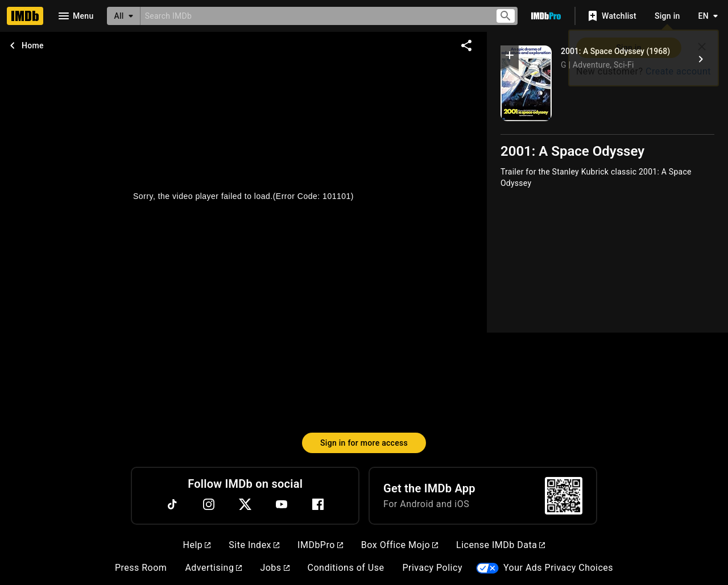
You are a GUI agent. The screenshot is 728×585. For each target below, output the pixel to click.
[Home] (25, 16)
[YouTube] (282, 504)
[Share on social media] (466, 45)
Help (197, 545)
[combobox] (313, 16)
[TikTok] (172, 504)
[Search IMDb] (313, 16)
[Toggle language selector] (705, 16)
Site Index (254, 545)
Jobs (274, 568)
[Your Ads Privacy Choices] (487, 568)
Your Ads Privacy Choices (558, 568)
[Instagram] (209, 504)
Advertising (213, 568)
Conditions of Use (346, 568)
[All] (123, 16)
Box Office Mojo (400, 545)
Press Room (141, 568)
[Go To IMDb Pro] (546, 16)
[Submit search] (506, 16)
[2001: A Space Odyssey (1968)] (701, 59)
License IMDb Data (500, 545)
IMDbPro (320, 545)
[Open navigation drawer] (75, 16)
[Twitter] (245, 504)
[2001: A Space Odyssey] (526, 83)
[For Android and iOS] (564, 496)
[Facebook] (318, 504)
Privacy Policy (432, 568)
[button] (510, 57)
